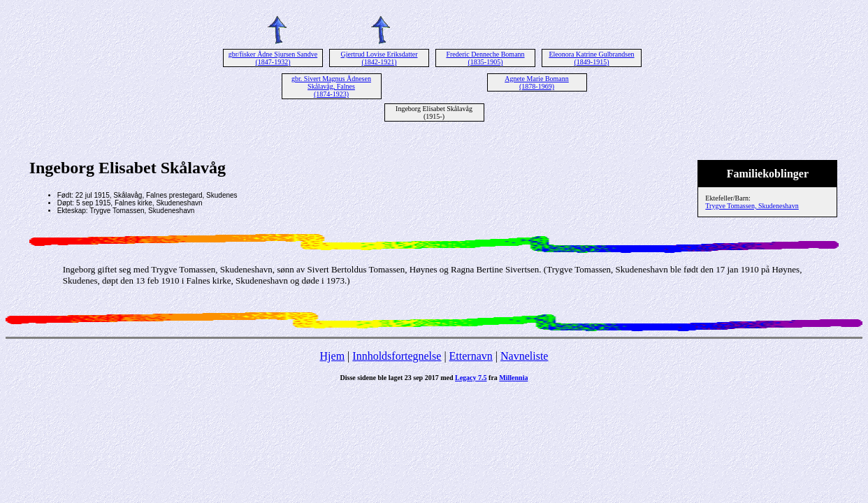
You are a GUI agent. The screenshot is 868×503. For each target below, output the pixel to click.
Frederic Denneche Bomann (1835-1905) (485, 58)
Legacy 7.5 (471, 378)
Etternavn (471, 356)
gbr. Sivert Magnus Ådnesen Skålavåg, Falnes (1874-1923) (331, 86)
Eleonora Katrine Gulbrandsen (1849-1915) (591, 58)
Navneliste (524, 356)
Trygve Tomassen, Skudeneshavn (752, 206)
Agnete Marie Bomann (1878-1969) (537, 82)
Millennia (513, 378)
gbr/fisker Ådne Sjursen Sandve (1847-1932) (273, 58)
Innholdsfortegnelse (397, 356)
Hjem (333, 356)
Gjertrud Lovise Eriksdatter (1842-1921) (379, 58)
